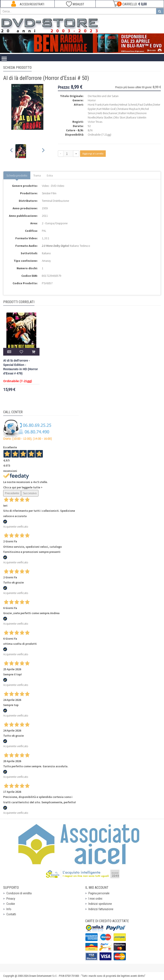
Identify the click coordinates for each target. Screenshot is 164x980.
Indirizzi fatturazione (101, 909)
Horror (92, 100)
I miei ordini (95, 899)
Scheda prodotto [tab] (17, 175)
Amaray (46, 261)
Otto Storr (119, 117)
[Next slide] (43, 151)
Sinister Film (49, 193)
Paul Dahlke (145, 105)
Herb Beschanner (107, 113)
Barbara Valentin (136, 117)
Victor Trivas (95, 122)
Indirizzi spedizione (100, 904)
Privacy (11, 899)
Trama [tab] (37, 175)
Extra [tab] (50, 175)
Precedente (12, 493)
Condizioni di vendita (19, 893)
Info (9, 909)
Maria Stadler (105, 117)
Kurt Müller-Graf (106, 109)
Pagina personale (99, 893)
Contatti (11, 914)
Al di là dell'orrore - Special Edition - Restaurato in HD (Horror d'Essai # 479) (20, 367)
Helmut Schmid (128, 105)
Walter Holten (127, 113)
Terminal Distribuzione (55, 201)
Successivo (30, 493)
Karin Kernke (110, 105)
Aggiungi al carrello (93, 153)
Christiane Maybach (128, 109)
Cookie (11, 904)
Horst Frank (95, 105)
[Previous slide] (12, 151)
